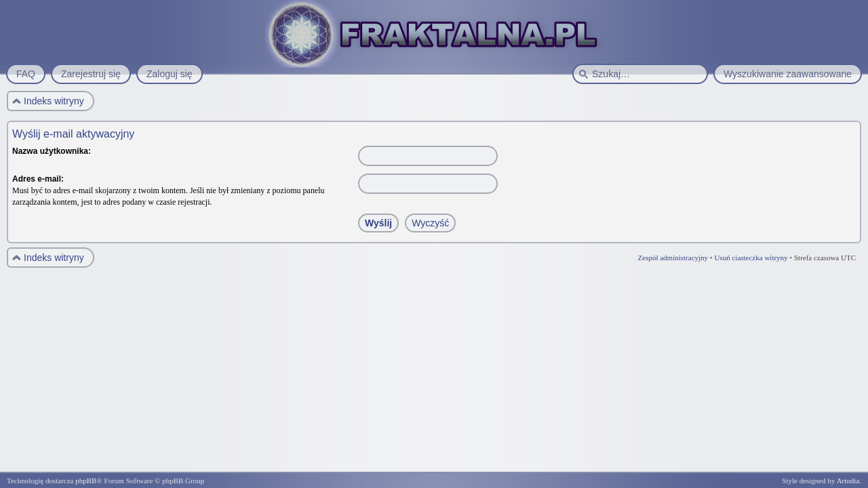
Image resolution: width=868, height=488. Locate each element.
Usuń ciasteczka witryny (751, 258)
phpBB (86, 481)
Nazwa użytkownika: (52, 151)
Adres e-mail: (38, 179)
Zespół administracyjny (673, 258)
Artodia (848, 481)
